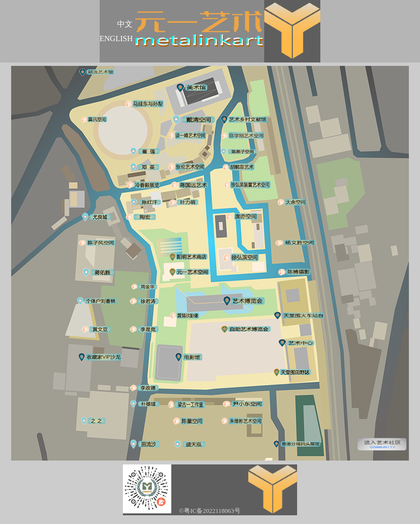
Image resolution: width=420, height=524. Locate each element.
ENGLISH (116, 39)
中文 (125, 24)
